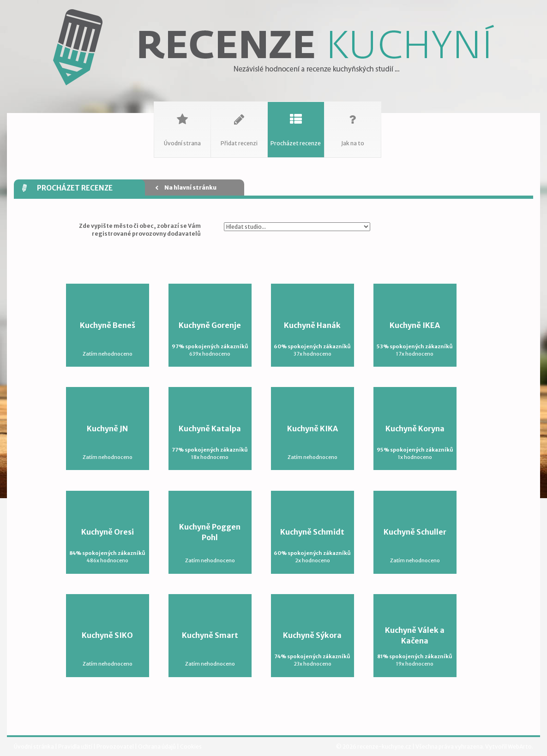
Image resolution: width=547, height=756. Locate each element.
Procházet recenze (296, 124)
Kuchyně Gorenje (210, 339)
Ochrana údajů (157, 747)
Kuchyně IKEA (415, 339)
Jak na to (353, 124)
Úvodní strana (182, 124)
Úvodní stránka (34, 747)
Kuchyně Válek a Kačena (415, 647)
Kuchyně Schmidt (313, 546)
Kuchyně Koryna (415, 442)
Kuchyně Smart (210, 649)
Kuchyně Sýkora (313, 649)
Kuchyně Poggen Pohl (210, 543)
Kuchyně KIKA (313, 442)
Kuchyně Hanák (313, 339)
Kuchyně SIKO (108, 649)
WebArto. (520, 747)
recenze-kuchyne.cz (384, 747)
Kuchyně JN (108, 442)
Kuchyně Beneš (108, 339)
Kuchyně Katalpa (210, 442)
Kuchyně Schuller (415, 546)
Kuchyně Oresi (108, 546)
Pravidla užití (76, 747)
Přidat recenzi (239, 124)
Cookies (191, 747)
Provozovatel (116, 747)
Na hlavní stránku (186, 188)
